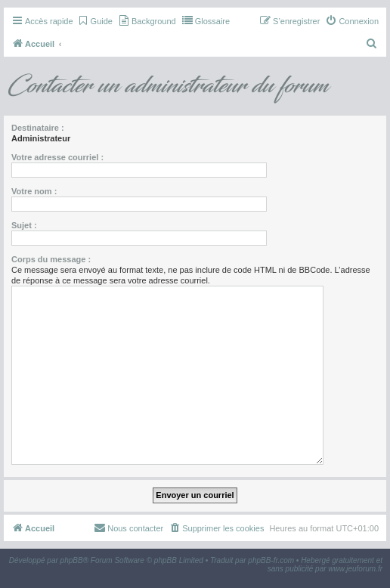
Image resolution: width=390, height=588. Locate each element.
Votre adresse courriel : (57, 157)
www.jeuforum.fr (355, 569)
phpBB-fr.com (271, 560)
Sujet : (24, 225)
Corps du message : (51, 259)
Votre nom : (34, 191)
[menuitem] (95, 21)
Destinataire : (38, 128)
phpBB (72, 560)
